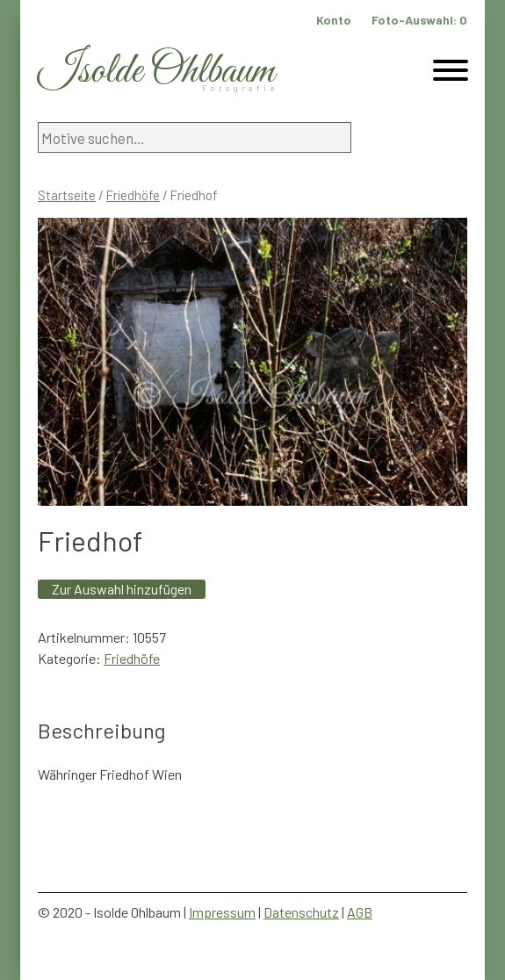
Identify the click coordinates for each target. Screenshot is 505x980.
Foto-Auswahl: (419, 20)
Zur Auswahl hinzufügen (122, 589)
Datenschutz (301, 912)
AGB (360, 912)
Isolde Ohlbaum (156, 72)
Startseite (67, 195)
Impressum (222, 912)
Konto (334, 20)
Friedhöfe (133, 195)
